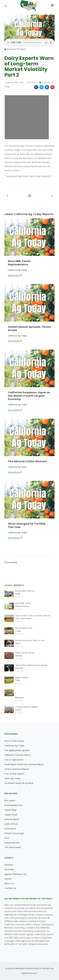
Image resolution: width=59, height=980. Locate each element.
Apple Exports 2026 (22, 679)
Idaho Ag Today (12, 778)
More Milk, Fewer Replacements (19, 263)
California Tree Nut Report (18, 755)
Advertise (9, 869)
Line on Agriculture (14, 760)
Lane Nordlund (12, 819)
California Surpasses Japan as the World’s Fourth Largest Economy (29, 396)
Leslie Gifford (11, 824)
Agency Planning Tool (15, 874)
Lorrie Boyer (10, 829)
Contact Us (10, 888)
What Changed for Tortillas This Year (27, 525)
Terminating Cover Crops (24, 629)
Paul (7, 838)
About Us (9, 884)
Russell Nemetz (12, 843)
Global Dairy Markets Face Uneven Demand (31, 667)
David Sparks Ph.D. (14, 805)
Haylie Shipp (10, 810)
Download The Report (15, 49)
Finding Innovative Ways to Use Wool (30, 642)
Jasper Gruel (11, 815)
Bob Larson (10, 801)
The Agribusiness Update (17, 750)
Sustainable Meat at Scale (25, 592)
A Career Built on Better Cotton (27, 708)
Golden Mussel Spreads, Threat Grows (29, 328)
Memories (19, 698)
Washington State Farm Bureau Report (24, 764)
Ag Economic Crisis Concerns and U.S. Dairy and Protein (33, 617)
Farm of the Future (14, 741)
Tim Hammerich (13, 847)
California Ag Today (14, 746)
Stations (9, 865)
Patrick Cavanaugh (14, 833)
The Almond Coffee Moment (27, 461)
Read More (15, 275)
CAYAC (8, 879)
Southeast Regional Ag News (19, 783)
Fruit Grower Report (14, 774)
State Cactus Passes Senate (25, 654)
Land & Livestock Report (17, 769)
